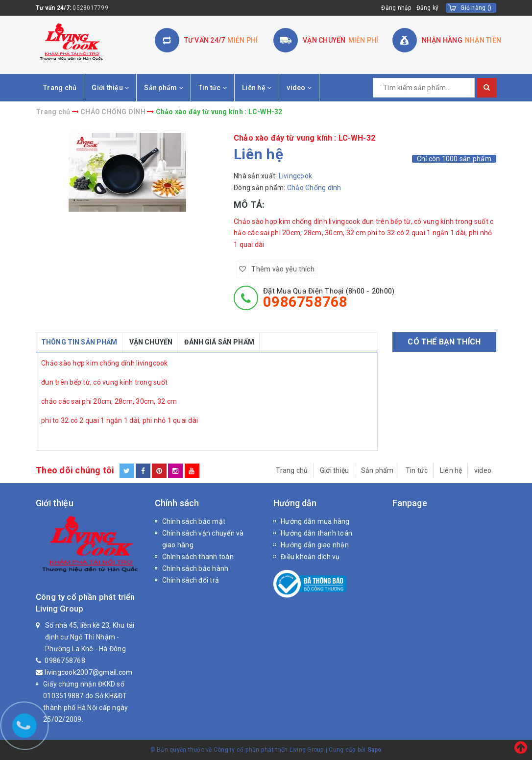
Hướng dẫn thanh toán (316, 533)
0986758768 (65, 661)
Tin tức (213, 88)
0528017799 (90, 8)
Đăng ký (428, 8)
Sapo (375, 750)
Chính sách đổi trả (191, 580)
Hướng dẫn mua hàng (315, 521)
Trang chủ (60, 88)
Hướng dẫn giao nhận (315, 545)
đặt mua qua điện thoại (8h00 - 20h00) (329, 298)
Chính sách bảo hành (195, 568)
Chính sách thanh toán (198, 557)
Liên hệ (257, 88)
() (476, 8)
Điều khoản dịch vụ (310, 557)
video (299, 88)
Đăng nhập (396, 8)
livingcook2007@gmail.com (88, 672)
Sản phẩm (164, 88)
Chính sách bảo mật (194, 521)
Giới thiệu (110, 88)
